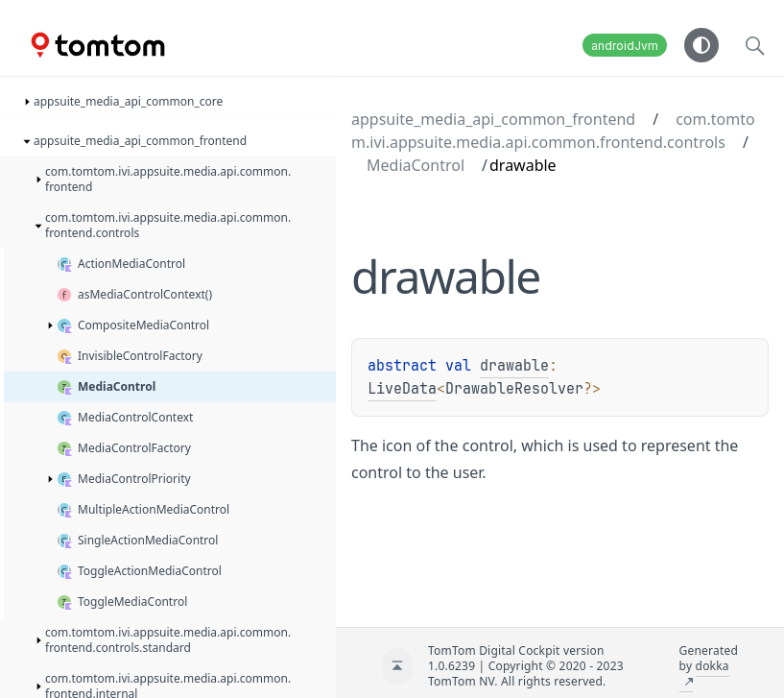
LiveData (402, 389)
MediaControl (416, 165)
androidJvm (625, 46)
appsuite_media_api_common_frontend (493, 119)
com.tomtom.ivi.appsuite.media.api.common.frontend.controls (553, 131)
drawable (514, 366)
